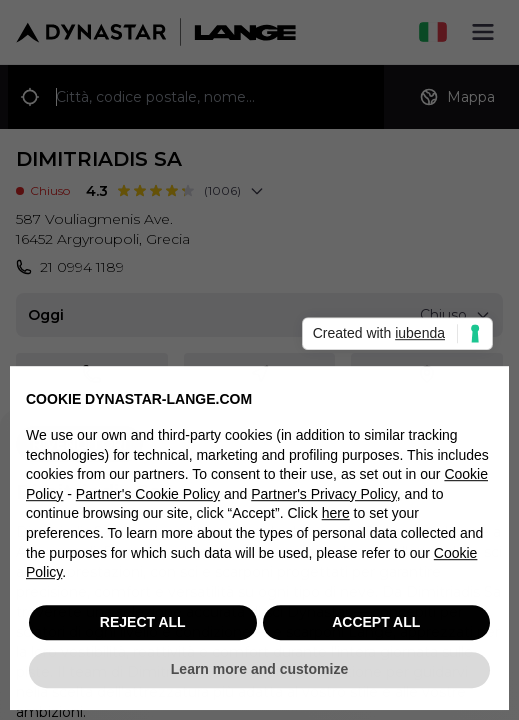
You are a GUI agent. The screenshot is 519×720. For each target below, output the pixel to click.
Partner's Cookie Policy (148, 500)
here (336, 520)
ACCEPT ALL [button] (376, 628)
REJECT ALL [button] (143, 628)
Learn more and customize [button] (259, 675)
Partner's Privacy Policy (324, 500)
